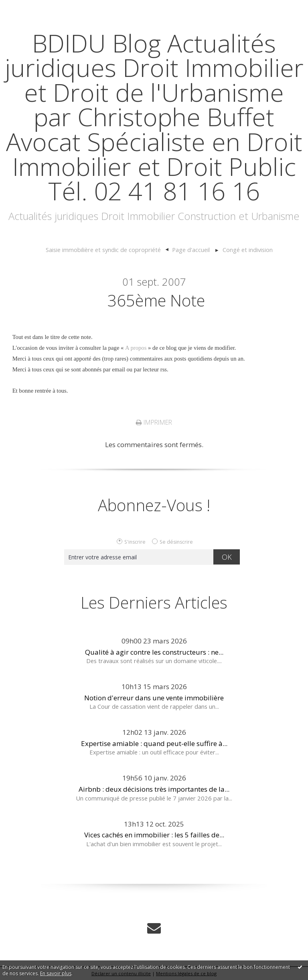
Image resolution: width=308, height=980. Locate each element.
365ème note (156, 300)
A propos (136, 348)
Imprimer (154, 422)
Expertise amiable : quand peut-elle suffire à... (154, 743)
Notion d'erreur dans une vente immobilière (154, 698)
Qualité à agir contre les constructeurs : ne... (154, 652)
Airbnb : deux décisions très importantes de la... (154, 789)
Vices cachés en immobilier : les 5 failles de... (154, 835)
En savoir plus (56, 973)
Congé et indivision (248, 250)
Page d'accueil (191, 250)
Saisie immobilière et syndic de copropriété (103, 250)
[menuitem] (107, 250)
